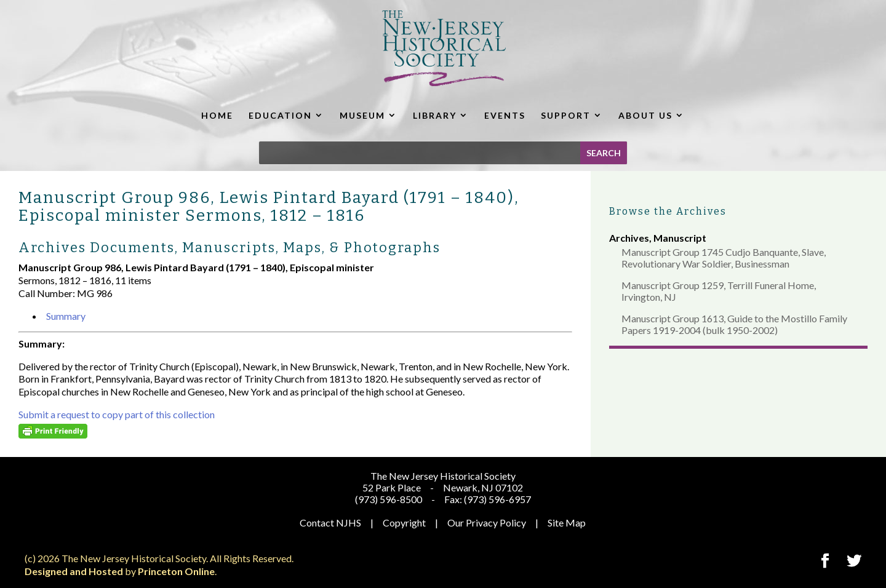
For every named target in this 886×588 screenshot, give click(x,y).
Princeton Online (176, 571)
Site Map (567, 522)
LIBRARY (435, 115)
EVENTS (505, 115)
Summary (66, 316)
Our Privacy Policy (487, 522)
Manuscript (680, 238)
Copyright (404, 522)
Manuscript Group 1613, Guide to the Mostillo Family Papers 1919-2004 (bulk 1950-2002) (734, 324)
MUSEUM (362, 115)
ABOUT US (645, 115)
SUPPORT (566, 115)
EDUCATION (280, 115)
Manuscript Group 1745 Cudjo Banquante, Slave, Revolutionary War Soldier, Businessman (724, 258)
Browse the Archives (668, 211)
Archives (629, 238)
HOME (217, 115)
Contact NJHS (330, 522)
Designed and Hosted (74, 571)
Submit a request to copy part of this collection (117, 414)
